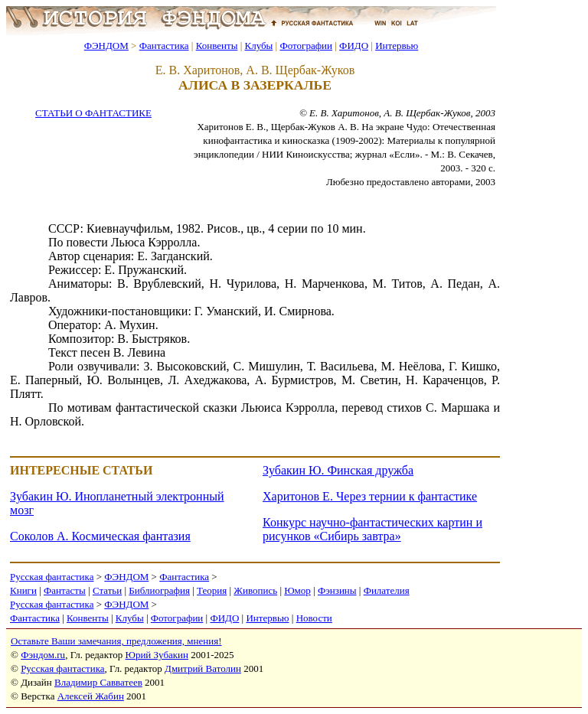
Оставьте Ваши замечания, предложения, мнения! (116, 641)
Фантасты (65, 590)
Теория (212, 590)
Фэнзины (337, 590)
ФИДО (354, 46)
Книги (23, 590)
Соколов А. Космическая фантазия (100, 536)
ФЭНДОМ (106, 46)
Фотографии (306, 46)
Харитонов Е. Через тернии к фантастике (370, 496)
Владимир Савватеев (98, 682)
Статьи (107, 590)
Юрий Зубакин (157, 655)
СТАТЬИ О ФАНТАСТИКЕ (93, 113)
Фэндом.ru (43, 655)
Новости (314, 618)
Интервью (397, 46)
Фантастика (164, 46)
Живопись (255, 590)
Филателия (387, 590)
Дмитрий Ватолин (203, 668)
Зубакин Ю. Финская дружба (338, 470)
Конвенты (217, 46)
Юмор (297, 590)
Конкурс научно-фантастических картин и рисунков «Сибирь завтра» (372, 529)
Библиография (159, 590)
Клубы (258, 46)
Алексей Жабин (91, 696)
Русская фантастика (52, 577)
